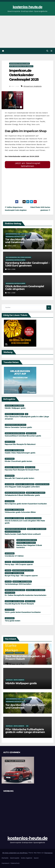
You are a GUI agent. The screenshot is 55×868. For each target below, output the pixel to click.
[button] (47, 51)
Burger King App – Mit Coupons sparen (21, 576)
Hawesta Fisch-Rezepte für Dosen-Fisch (22, 470)
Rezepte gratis (31, 433)
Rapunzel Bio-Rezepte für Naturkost (20, 444)
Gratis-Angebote (27, 858)
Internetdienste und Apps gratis (16, 425)
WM (27, 414)
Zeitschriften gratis (42, 484)
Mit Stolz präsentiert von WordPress (15, 853)
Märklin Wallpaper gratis (15, 408)
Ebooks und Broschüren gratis (15, 433)
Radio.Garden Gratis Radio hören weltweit (23, 534)
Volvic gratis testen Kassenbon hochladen (23, 612)
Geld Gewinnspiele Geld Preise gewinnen (18, 257)
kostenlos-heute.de (27, 7)
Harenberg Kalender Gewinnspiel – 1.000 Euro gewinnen (27, 264)
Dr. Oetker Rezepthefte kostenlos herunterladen (26, 595)
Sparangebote (20, 653)
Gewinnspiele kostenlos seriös (20, 64)
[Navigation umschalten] (51, 51)
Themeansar (48, 853)
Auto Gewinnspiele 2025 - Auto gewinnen (18, 234)
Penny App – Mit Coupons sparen (19, 564)
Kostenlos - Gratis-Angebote (14, 406)
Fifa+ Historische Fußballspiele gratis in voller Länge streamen (25, 731)
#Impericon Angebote (33, 86)
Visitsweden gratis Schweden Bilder (20, 512)
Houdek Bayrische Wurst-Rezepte (19, 604)
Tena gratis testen (13, 621)
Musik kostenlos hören (13, 532)
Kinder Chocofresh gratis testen (18, 461)
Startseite (5, 858)
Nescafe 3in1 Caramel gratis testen (19, 478)
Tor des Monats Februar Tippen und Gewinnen (25, 241)
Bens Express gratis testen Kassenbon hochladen (26, 504)
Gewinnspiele (15, 858)
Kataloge (8, 582)
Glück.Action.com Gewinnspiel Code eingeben (25, 288)
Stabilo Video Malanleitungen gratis (20, 453)
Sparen (36, 858)
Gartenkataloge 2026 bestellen (18, 584)
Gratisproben (10, 459)
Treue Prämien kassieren (33, 518)
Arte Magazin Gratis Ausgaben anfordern (22, 487)
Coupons (8, 562)
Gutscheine (10, 653)
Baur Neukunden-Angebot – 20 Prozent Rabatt (25, 658)
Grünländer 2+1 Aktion (14, 556)
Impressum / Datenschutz (11, 863)
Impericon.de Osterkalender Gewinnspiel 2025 (24, 75)
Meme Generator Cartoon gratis (18, 427)
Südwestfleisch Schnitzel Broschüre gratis (23, 436)
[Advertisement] (27, 32)
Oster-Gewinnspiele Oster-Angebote (21, 66)
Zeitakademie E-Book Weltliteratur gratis (22, 495)
